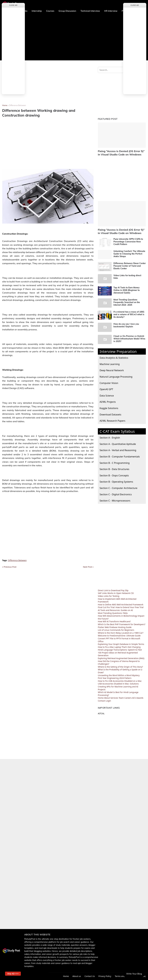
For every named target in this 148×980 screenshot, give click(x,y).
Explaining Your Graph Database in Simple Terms (121, 644)
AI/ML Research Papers (112, 421)
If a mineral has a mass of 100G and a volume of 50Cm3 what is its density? (129, 314)
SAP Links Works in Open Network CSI (116, 593)
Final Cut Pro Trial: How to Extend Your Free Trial (121, 607)
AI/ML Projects (108, 402)
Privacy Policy (105, 976)
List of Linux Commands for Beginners (116, 630)
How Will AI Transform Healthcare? (114, 621)
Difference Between (17, 105)
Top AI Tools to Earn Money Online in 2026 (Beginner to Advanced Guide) (127, 290)
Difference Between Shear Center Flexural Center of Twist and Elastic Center (130, 266)
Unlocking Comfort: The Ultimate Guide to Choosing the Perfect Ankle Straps (129, 254)
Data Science (107, 396)
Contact (102, 701)
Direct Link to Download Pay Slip (113, 590)
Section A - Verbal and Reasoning (118, 450)
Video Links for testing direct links (127, 277)
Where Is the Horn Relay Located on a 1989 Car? (121, 633)
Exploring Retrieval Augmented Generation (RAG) (121, 658)
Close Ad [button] (13, 5)
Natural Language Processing (116, 377)
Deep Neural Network (112, 370)
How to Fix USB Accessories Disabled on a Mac (120, 681)
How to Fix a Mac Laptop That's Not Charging (119, 647)
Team (121, 698)
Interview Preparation (118, 351)
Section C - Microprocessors (115, 501)
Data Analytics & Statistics (114, 358)
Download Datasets (110, 414)
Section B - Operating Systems (116, 482)
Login (108, 701)
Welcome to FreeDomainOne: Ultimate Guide (119, 636)
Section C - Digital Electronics (116, 494)
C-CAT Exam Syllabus (117, 431)
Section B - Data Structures (114, 469)
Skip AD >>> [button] (13, 974)
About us (77, 976)
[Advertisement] (74, 37)
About (107, 698)
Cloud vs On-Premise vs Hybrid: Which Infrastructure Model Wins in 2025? (129, 339)
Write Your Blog (134, 974)
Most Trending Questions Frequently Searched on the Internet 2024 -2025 (127, 302)
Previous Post (10, 567)
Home (5, 105)
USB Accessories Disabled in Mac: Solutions (118, 684)
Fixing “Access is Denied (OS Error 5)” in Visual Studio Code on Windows (121, 153)
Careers (128, 698)
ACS (134, 698)
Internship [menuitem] (37, 11)
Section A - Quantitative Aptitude (118, 444)
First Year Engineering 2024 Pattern (115, 678)
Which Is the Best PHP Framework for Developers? (122, 624)
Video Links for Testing (109, 596)
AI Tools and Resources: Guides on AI (115, 610)
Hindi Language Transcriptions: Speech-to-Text (120, 650)
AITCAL (101, 713)
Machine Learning (110, 364)
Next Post (88, 567)
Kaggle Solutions (109, 408)
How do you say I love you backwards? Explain (126, 325)
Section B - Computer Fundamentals (120, 456)
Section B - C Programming (115, 463)
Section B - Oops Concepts (114, 475)
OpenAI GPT (106, 389)
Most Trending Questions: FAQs (113, 613)
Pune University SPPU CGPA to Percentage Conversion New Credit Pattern (128, 242)
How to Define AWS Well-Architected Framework (121, 605)
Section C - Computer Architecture (118, 488)
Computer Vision (109, 383)
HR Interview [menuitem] (111, 11)
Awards (140, 698)
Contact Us (90, 976)
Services (114, 698)
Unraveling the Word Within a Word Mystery (119, 675)
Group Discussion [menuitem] (67, 11)
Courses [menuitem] (50, 11)
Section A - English (110, 438)
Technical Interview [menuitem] (90, 11)
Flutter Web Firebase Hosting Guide (115, 627)
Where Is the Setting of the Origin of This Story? (120, 667)
